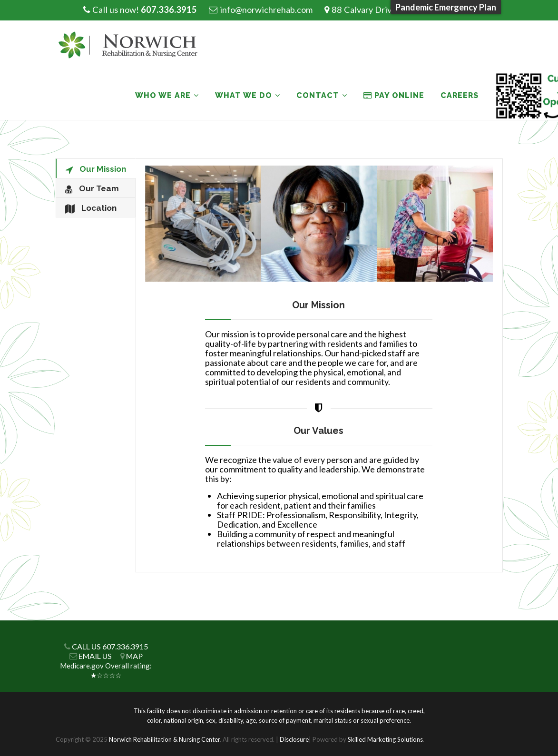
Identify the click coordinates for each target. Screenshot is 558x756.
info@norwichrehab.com (266, 10)
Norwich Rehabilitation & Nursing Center (164, 739)
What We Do (244, 95)
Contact (318, 95)
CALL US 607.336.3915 (110, 646)
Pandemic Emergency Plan (446, 7)
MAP (134, 656)
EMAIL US (95, 656)
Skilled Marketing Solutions (385, 739)
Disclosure (294, 739)
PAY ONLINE (394, 95)
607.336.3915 (169, 10)
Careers (460, 95)
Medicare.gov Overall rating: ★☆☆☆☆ (106, 670)
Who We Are (163, 95)
